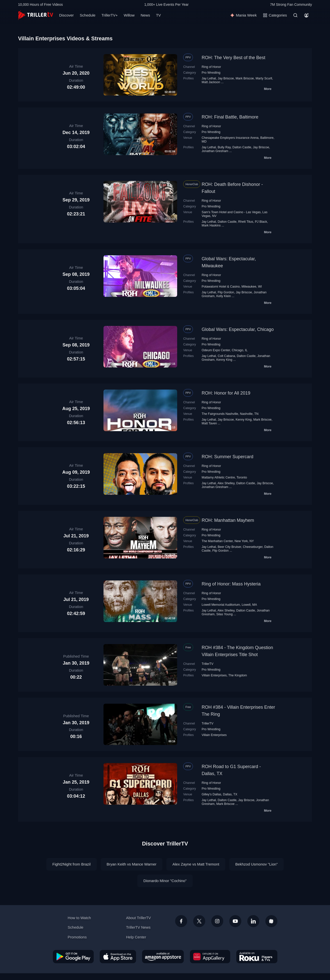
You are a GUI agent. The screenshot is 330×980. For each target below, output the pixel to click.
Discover (66, 15)
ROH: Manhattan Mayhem (228, 520)
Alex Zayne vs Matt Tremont (196, 864)
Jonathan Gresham (215, 151)
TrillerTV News (138, 927)
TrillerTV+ (110, 15)
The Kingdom (238, 675)
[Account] (306, 15)
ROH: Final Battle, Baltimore (230, 117)
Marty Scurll (264, 78)
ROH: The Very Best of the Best (234, 58)
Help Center (136, 937)
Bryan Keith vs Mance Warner (132, 864)
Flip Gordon (226, 292)
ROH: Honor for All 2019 (226, 393)
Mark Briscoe (245, 78)
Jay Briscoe (226, 78)
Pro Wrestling (211, 73)
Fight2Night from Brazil (72, 864)
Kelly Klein (224, 296)
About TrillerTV (138, 918)
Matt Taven (209, 423)
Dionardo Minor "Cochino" (165, 881)
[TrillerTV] (36, 15)
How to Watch (79, 918)
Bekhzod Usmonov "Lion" (256, 864)
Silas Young (224, 614)
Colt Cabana (226, 356)
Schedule (88, 15)
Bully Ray (224, 147)
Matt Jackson (211, 82)
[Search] (295, 15)
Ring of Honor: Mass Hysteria (231, 584)
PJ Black (261, 222)
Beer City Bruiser (230, 547)
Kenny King (224, 360)
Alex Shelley (226, 483)
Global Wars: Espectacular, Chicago (238, 329)
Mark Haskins (211, 225)
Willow (129, 15)
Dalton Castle (242, 147)
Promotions (77, 937)
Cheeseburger (253, 547)
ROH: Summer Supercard (228, 457)
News (145, 15)
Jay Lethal (209, 78)
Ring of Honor (211, 67)
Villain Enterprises (214, 675)
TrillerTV (208, 664)
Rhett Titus (246, 222)
